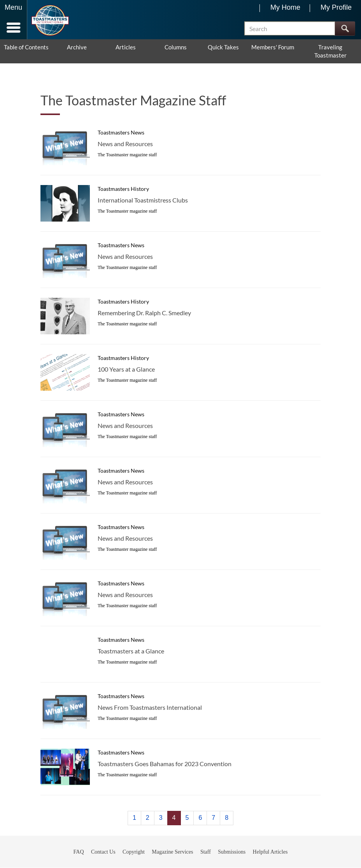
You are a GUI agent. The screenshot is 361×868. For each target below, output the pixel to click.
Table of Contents (26, 47)
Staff (206, 852)
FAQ (79, 852)
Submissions (232, 852)
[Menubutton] (14, 20)
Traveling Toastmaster (330, 52)
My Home (285, 7)
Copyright (134, 852)
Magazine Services (172, 852)
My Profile (336, 7)
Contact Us (103, 852)
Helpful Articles (270, 852)
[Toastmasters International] (50, 20)
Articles (126, 47)
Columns (176, 47)
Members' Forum (273, 47)
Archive (77, 47)
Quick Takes (223, 47)
